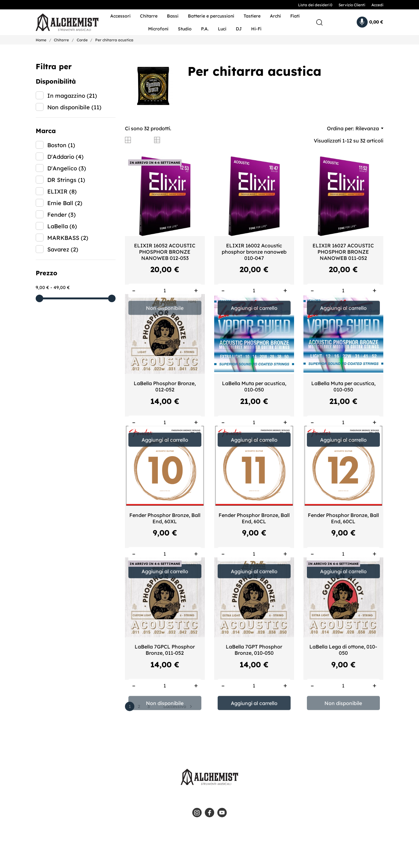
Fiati (295, 16)
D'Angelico (67, 168)
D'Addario (65, 157)
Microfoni (158, 29)
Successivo (178, 707)
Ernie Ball (65, 203)
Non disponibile (74, 107)
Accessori (120, 16)
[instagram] (197, 813)
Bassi (173, 16)
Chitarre (149, 16)
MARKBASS (68, 238)
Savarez (63, 249)
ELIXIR (62, 191)
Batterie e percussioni (211, 16)
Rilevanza (369, 128)
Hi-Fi (256, 29)
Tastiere (252, 16)
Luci (222, 29)
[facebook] (209, 813)
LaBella (62, 226)
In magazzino (72, 96)
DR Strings (66, 180)
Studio (185, 29)
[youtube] (222, 813)
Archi (275, 16)
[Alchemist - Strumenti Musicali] (63, 22)
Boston (61, 145)
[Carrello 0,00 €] (370, 22)
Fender (62, 215)
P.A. (205, 29)
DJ (239, 29)
